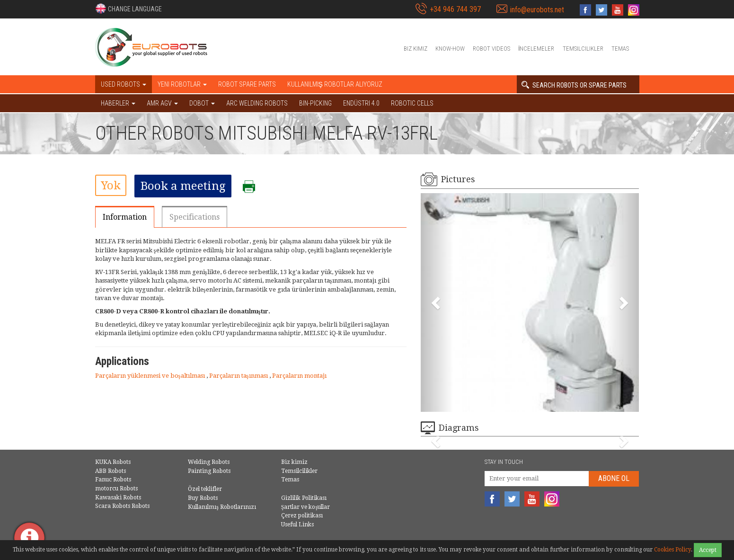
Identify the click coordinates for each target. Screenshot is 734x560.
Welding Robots (209, 462)
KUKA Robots (113, 462)
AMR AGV (162, 103)
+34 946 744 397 (455, 9)
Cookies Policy (672, 550)
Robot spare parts (247, 84)
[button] (128, 9)
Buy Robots (203, 498)
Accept (708, 550)
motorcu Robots (116, 489)
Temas (620, 49)
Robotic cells (412, 103)
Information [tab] (125, 217)
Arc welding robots (257, 103)
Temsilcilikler (583, 49)
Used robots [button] (124, 84)
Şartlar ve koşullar (305, 507)
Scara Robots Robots (122, 506)
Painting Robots (209, 471)
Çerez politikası (302, 516)
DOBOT (202, 103)
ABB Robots (111, 471)
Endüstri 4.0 (361, 103)
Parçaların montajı (299, 376)
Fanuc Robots (113, 480)
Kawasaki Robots (118, 498)
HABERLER (118, 103)
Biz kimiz (416, 49)
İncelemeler (536, 49)
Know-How (450, 49)
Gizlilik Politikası (304, 498)
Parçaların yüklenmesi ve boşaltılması (151, 376)
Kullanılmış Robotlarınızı (222, 507)
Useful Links (297, 524)
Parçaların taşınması (239, 376)
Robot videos (491, 49)
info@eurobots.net (537, 10)
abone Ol (614, 478)
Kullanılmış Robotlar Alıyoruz (335, 84)
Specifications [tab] (195, 217)
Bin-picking (315, 103)
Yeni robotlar (182, 84)
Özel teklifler (205, 489)
